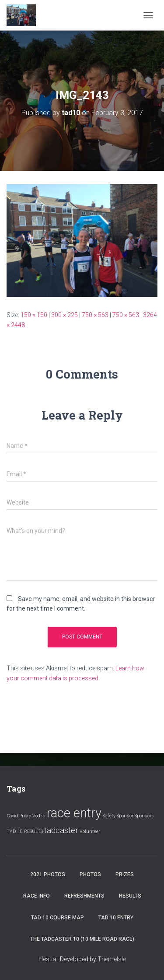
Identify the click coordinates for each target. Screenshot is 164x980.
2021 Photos (48, 874)
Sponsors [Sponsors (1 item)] (144, 816)
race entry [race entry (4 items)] (74, 813)
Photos (90, 874)
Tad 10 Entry (116, 918)
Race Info (37, 896)
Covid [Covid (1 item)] (12, 816)
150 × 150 (34, 315)
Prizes (125, 874)
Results (130, 896)
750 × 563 (95, 315)
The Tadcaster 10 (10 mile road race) (82, 939)
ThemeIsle (112, 959)
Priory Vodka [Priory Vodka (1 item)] (32, 816)
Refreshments (84, 896)
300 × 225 (65, 315)
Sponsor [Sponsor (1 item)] (125, 816)
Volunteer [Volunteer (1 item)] (90, 831)
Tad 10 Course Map (58, 918)
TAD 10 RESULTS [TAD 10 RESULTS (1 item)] (25, 831)
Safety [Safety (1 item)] (109, 816)
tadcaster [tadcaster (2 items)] (61, 830)
